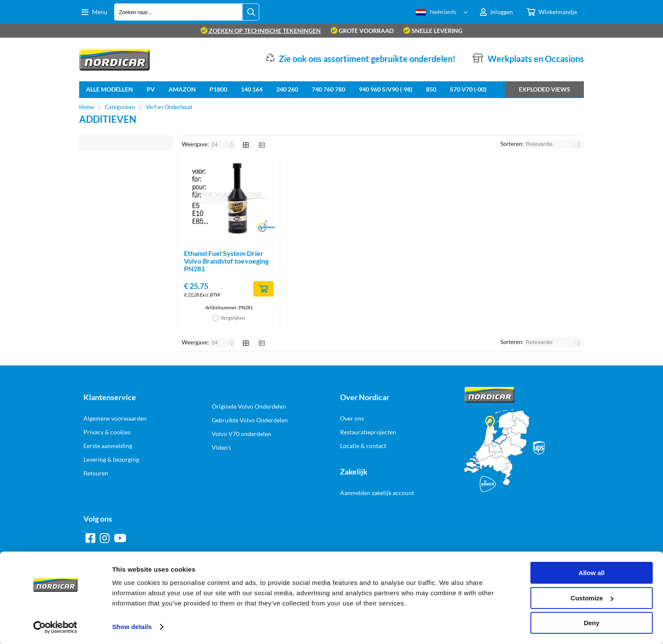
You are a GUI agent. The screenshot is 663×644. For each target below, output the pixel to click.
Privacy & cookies (107, 432)
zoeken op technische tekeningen (261, 31)
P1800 (218, 89)
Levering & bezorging (111, 459)
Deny (592, 623)
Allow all (592, 573)
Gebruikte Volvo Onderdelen (250, 420)
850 (431, 89)
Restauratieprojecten (368, 432)
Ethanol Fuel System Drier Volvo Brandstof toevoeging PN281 (226, 261)
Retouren (96, 473)
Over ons (352, 418)
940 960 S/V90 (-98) (386, 89)
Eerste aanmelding (108, 446)
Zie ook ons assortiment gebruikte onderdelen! (367, 59)
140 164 (252, 89)
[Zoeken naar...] (251, 12)
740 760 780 (329, 89)
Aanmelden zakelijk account (377, 493)
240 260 (287, 89)
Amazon (182, 89)
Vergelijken (233, 318)
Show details (132, 627)
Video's (221, 447)
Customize (592, 598)
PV (151, 89)
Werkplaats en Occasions (536, 59)
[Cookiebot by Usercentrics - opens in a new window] (55, 627)
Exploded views (545, 89)
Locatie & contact (363, 446)
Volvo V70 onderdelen (241, 434)
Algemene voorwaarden (115, 418)
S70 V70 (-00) (468, 89)
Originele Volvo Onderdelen (249, 406)
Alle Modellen (110, 89)
